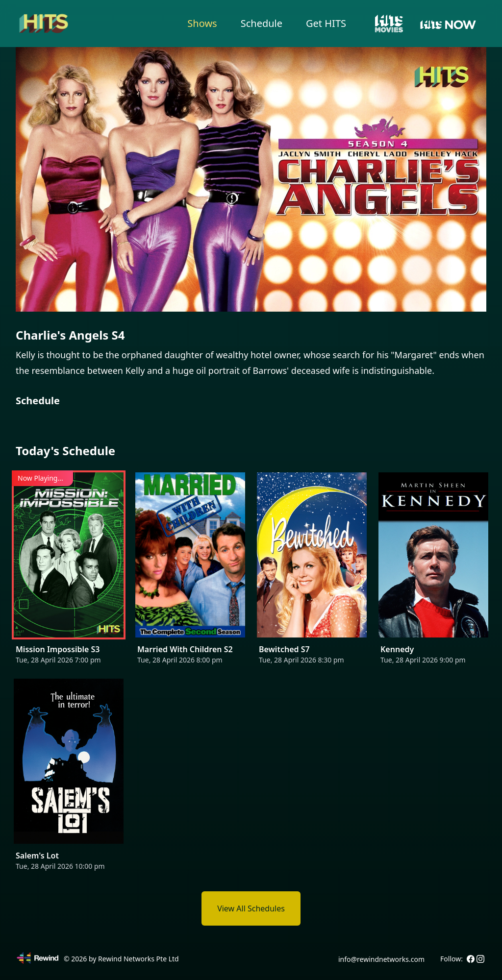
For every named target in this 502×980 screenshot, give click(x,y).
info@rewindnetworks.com (381, 959)
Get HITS (326, 23)
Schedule (262, 23)
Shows (202, 23)
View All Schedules (251, 908)
